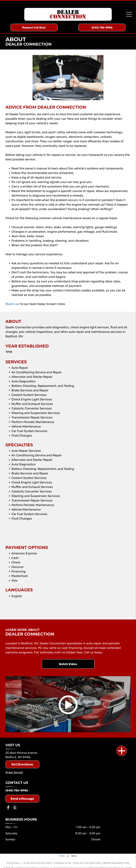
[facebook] (8, 808)
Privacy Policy (13, 863)
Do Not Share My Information (38, 863)
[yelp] (15, 808)
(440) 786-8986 (17, 790)
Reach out (13, 304)
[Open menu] (129, 14)
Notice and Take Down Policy (87, 863)
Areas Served (14, 772)
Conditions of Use (63, 863)
